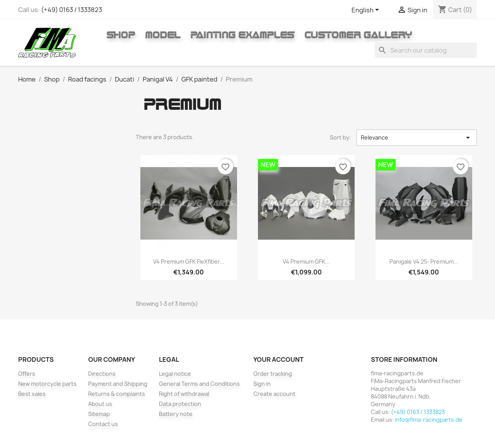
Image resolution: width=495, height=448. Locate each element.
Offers (27, 374)
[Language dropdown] (367, 10)
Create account (274, 394)
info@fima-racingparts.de (429, 420)
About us (100, 404)
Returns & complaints (117, 394)
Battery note (176, 414)
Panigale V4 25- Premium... (424, 261)
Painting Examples (242, 35)
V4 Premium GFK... (306, 261)
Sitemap (99, 414)
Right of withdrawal (184, 394)
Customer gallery (358, 35)
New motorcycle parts (47, 384)
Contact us (103, 424)
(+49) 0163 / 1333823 (72, 10)
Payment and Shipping (118, 384)
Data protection (180, 404)
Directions (102, 374)
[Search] (426, 50)
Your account (278, 359)
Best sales (32, 394)
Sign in (262, 384)
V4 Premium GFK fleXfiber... (189, 261)
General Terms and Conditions (199, 384)
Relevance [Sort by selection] (417, 138)
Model (163, 35)
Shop (121, 35)
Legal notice (175, 374)
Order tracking (273, 374)
